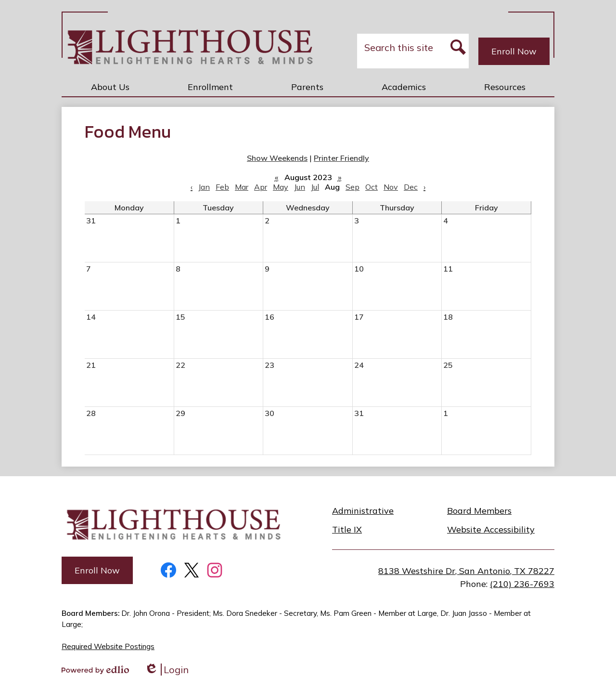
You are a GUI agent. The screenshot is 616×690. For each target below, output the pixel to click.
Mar (242, 187)
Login (167, 670)
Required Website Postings (108, 646)
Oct (372, 187)
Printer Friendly (341, 158)
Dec (411, 187)
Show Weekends (277, 158)
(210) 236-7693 (522, 584)
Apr (261, 187)
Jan (204, 187)
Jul (315, 187)
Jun (300, 187)
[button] (110, 87)
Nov (391, 187)
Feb (222, 187)
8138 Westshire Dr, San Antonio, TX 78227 (466, 571)
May (281, 187)
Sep (353, 187)
